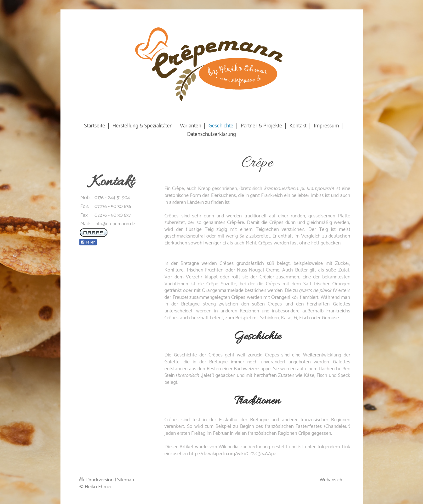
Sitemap (126, 480)
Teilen (88, 242)
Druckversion (97, 480)
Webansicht (332, 480)
